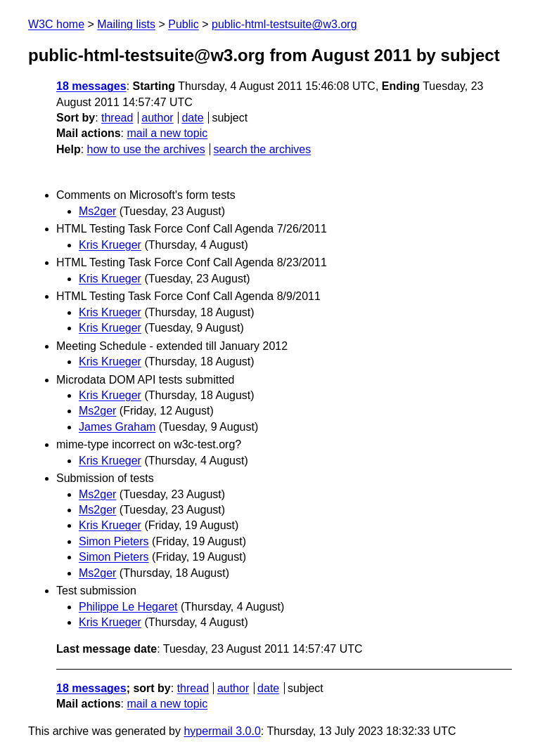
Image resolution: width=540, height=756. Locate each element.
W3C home (56, 24)
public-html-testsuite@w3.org (284, 24)
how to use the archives (146, 149)
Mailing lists (126, 24)
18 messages (91, 86)
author (157, 118)
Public (184, 24)
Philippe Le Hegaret (128, 607)
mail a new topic (167, 133)
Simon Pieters (114, 541)
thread (117, 118)
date (192, 118)
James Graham (117, 427)
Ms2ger (97, 211)
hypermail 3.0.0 (222, 731)
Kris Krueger (110, 245)
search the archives (263, 149)
